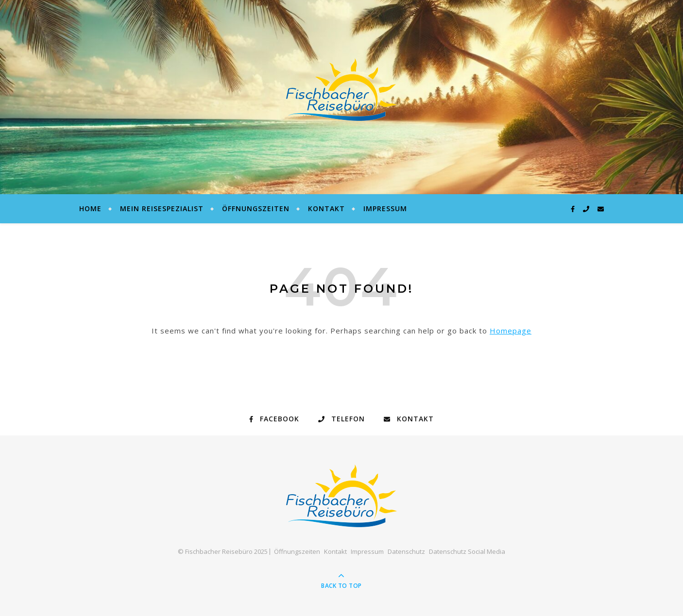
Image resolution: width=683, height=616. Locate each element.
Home (90, 208)
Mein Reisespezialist (162, 208)
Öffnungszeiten (256, 208)
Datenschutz (406, 551)
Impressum (385, 208)
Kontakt (326, 208)
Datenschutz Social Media (467, 551)
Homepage (511, 331)
